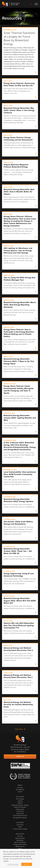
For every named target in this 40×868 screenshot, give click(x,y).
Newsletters (20, 840)
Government (20, 813)
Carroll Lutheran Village (20, 829)
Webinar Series (20, 846)
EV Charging (20, 799)
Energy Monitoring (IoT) (20, 818)
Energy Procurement (20, 807)
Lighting (20, 801)
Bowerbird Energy (5, 4)
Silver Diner (20, 825)
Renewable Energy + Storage (20, 805)
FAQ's (20, 849)
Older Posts (19, 729)
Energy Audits (20, 809)
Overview (20, 836)
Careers (20, 792)
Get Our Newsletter (20, 842)
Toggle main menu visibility (36, 4)
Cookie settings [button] (13, 864)
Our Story (20, 788)
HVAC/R (20, 803)
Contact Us (30, 4)
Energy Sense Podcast (20, 844)
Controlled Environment (20, 815)
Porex (20, 827)
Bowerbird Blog (20, 838)
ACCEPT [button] (27, 864)
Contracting (20, 811)
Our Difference (20, 790)
